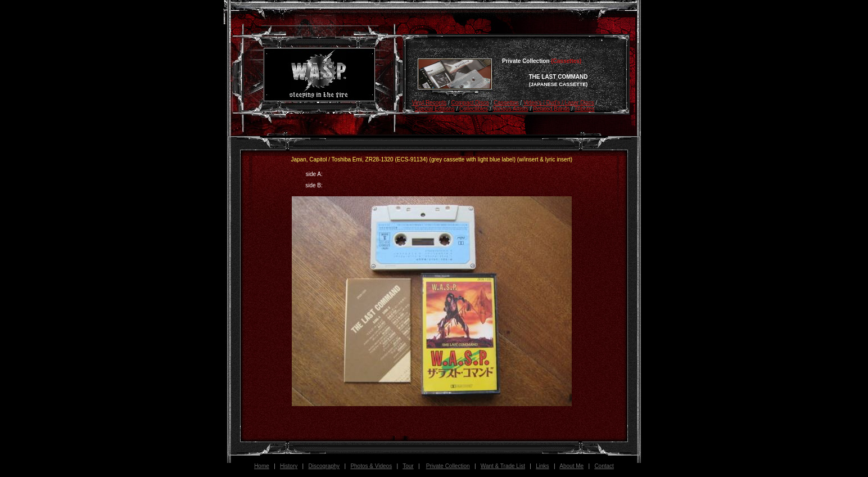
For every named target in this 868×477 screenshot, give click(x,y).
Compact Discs (470, 103)
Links (542, 466)
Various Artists (510, 109)
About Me (571, 466)
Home (262, 466)
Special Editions (434, 109)
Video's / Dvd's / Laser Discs (559, 103)
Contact (604, 466)
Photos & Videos (371, 466)
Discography (324, 466)
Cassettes (506, 103)
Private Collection (448, 466)
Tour (408, 466)
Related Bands (551, 109)
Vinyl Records (430, 103)
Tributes (585, 109)
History (289, 466)
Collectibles (474, 109)
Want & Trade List (503, 466)
